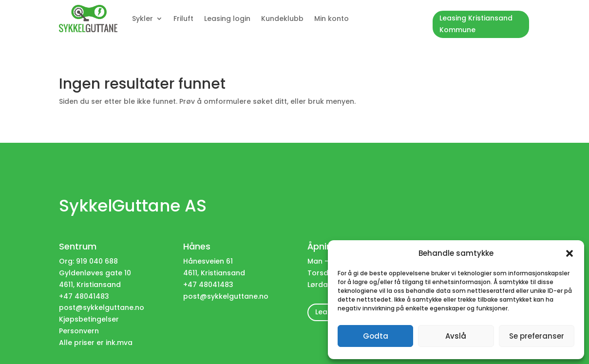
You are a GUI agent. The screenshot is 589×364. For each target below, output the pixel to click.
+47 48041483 (208, 285)
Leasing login (227, 19)
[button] (570, 253)
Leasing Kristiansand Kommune (476, 24)
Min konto (332, 19)
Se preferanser (537, 336)
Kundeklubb (282, 19)
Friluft (183, 19)
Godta (376, 336)
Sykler (142, 19)
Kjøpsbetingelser (89, 319)
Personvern (79, 331)
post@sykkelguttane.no (102, 307)
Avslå (456, 336)
